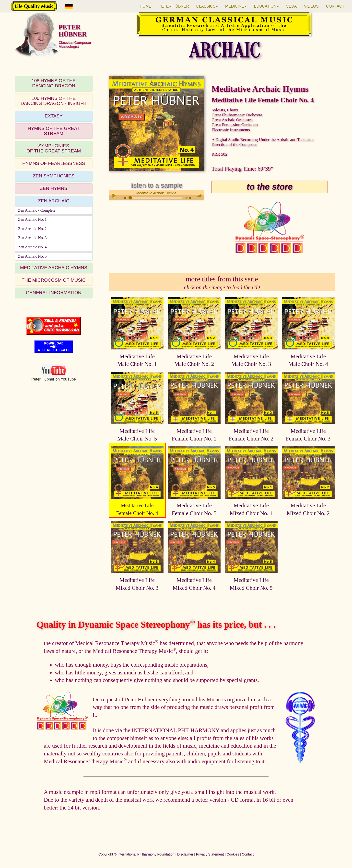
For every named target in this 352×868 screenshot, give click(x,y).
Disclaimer (185, 854)
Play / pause (114, 195)
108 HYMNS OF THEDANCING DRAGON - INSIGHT (54, 101)
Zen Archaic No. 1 (32, 219)
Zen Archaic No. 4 (32, 247)
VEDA (291, 6)
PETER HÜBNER (174, 6)
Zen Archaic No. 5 (32, 256)
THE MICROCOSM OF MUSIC (53, 280)
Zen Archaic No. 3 (32, 238)
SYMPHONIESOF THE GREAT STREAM (54, 148)
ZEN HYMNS (54, 188)
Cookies (233, 854)
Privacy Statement (210, 854)
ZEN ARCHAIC (54, 201)
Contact (248, 854)
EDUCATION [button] (266, 6)
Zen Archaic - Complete (37, 210)
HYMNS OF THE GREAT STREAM (54, 131)
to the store (270, 187)
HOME (146, 6)
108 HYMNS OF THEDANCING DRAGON (54, 83)
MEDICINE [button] (236, 6)
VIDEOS (311, 6)
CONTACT (335, 6)
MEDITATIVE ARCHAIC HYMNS (54, 268)
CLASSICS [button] (207, 6)
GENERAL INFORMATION (54, 293)
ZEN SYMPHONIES (54, 176)
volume (199, 195)
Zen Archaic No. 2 (32, 229)
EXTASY (53, 116)
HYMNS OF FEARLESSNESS (54, 163)
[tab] (54, 84)
